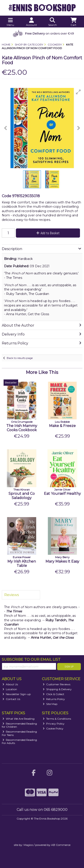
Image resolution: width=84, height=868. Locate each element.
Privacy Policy (54, 724)
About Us (10, 684)
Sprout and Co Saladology (22, 496)
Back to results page (20, 358)
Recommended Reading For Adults (19, 741)
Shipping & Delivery (57, 689)
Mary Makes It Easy (62, 561)
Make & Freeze (62, 426)
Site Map (50, 704)
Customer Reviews (57, 684)
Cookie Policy (53, 728)
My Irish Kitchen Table (22, 563)
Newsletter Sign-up (17, 694)
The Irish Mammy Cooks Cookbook (22, 428)
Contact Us (11, 699)
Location (10, 689)
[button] (78, 92)
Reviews (12, 595)
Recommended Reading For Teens (19, 733)
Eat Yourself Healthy (62, 494)
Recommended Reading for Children (19, 725)
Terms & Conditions (57, 719)
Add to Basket (48, 233)
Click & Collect (54, 694)
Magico (28, 845)
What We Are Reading (18, 719)
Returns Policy (54, 699)
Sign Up (69, 667)
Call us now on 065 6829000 (42, 810)
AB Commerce (61, 845)
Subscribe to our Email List (31, 660)
